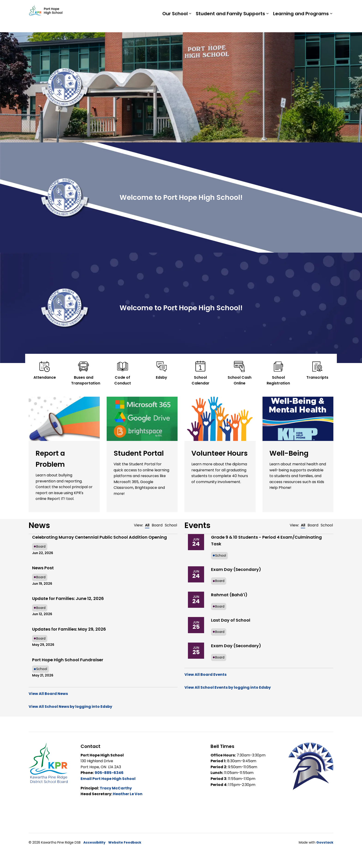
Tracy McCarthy (116, 788)
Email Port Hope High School (108, 779)
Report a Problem (303, 8)
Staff (276, 8)
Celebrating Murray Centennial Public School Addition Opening (100, 537)
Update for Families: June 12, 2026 (68, 598)
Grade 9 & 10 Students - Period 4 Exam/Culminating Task (266, 540)
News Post (43, 568)
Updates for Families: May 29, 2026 (69, 629)
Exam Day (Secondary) (236, 569)
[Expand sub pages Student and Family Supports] (267, 24)
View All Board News (48, 694)
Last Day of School (231, 620)
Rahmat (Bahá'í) (229, 595)
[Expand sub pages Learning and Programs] (331, 24)
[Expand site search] (329, 8)
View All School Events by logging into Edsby (228, 687)
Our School (175, 24)
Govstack (325, 842)
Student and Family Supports (230, 24)
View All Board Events (205, 675)
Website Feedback (125, 842)
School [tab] (171, 525)
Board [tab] (157, 525)
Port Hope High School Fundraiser (68, 660)
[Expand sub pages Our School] (190, 24)
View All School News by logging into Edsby (70, 707)
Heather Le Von (128, 794)
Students (257, 8)
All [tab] (147, 525)
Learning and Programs (301, 24)
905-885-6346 (109, 773)
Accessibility (94, 842)
